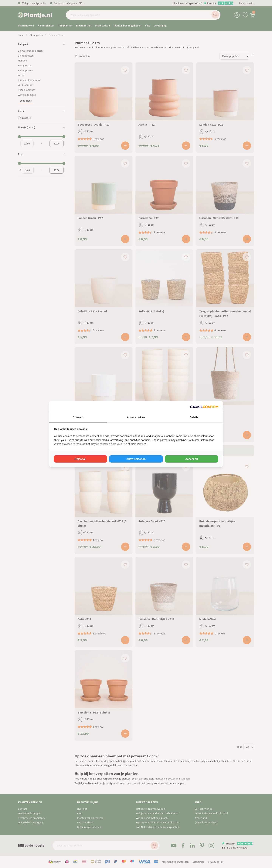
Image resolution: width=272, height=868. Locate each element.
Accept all (192, 459)
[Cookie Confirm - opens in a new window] (204, 407)
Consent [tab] (78, 417)
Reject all (80, 459)
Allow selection (136, 459)
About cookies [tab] (136, 417)
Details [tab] (194, 417)
